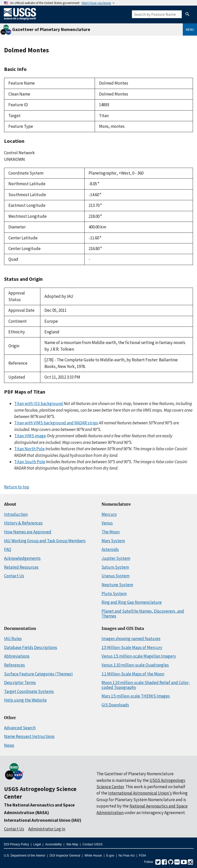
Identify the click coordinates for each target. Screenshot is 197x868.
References (14, 665)
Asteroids (110, 549)
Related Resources (21, 567)
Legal (37, 844)
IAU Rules (13, 639)
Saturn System (115, 567)
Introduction (16, 514)
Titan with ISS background (39, 404)
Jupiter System (116, 558)
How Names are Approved (28, 532)
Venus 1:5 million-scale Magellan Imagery (139, 656)
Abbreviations (17, 656)
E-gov (110, 856)
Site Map (72, 844)
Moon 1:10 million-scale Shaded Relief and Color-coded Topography (146, 685)
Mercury (109, 514)
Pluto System (114, 594)
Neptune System (117, 585)
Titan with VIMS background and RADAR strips (56, 423)
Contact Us (14, 576)
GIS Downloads (115, 705)
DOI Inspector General (65, 856)
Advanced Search (20, 728)
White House (93, 856)
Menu (190, 29)
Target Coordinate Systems (29, 691)
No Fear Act (127, 856)
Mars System (113, 541)
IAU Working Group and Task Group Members (45, 541)
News (9, 745)
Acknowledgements (22, 558)
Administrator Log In (47, 829)
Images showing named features (131, 639)
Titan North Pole (29, 449)
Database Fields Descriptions (31, 647)
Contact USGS (93, 844)
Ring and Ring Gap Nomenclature (132, 602)
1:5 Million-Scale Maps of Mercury (132, 647)
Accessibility (53, 844)
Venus (107, 523)
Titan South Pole (30, 462)
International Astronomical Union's (140, 793)
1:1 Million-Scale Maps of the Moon (133, 674)
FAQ (8, 549)
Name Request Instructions (29, 736)
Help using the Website (25, 700)
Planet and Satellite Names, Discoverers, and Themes (143, 614)
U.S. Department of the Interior (24, 856)
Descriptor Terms (20, 683)
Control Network (19, 153)
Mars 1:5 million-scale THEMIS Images (136, 696)
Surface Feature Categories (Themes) (38, 674)
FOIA (143, 856)
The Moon (111, 532)
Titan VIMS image (30, 436)
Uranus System (116, 576)
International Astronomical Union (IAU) (43, 820)
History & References (23, 523)
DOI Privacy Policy (16, 844)
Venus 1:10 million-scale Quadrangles (135, 665)
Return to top (17, 487)
